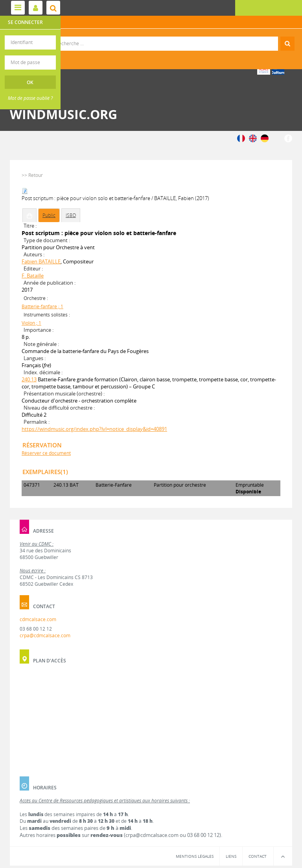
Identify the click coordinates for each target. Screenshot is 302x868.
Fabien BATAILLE (41, 261)
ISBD (71, 215)
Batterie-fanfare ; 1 (42, 306)
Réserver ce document (46, 453)
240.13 (29, 379)
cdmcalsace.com (38, 619)
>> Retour (32, 175)
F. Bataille (33, 276)
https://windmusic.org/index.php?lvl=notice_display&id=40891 (94, 429)
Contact (258, 856)
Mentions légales (195, 856)
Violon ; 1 (31, 323)
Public (49, 215)
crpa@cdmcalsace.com (45, 635)
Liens (231, 856)
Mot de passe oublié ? (30, 98)
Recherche (151, 37)
